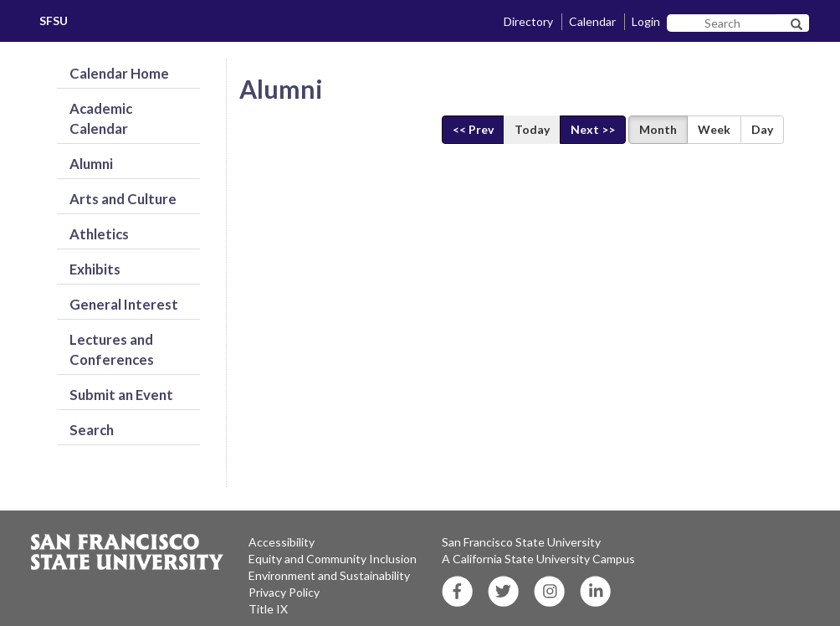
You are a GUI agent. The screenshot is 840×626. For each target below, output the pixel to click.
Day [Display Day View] (762, 129)
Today (532, 129)
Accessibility (282, 542)
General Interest (124, 304)
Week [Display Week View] (714, 129)
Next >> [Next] (593, 129)
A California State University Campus (538, 559)
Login (646, 21)
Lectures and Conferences (112, 349)
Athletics (99, 234)
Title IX (268, 609)
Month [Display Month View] (658, 129)
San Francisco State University (521, 542)
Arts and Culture (123, 199)
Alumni (91, 164)
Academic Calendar (101, 118)
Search (92, 430)
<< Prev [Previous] (473, 129)
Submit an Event (121, 395)
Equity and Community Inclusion (333, 559)
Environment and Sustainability (329, 575)
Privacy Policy (284, 592)
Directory (528, 21)
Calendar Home (119, 73)
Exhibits (95, 269)
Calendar (592, 21)
